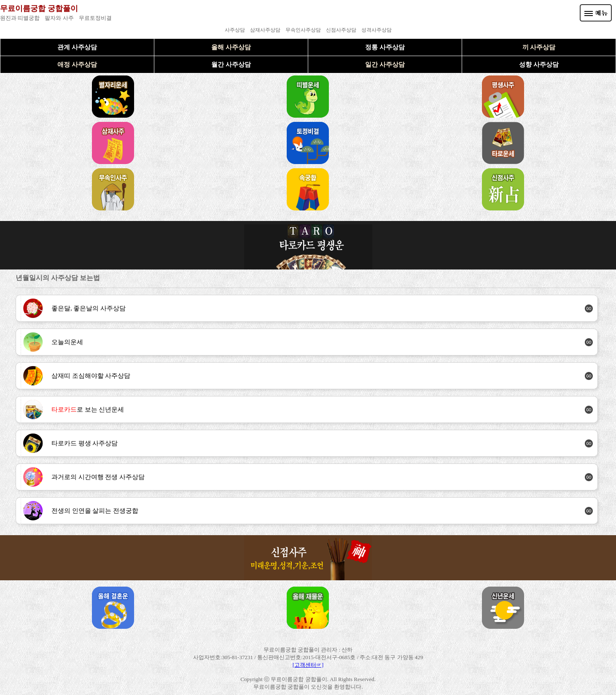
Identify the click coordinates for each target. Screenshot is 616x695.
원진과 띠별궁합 (20, 18)
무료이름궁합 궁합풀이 (39, 8)
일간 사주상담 (385, 65)
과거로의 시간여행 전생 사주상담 (98, 477)
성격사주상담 (377, 30)
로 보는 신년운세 (88, 409)
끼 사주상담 (539, 47)
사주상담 (235, 30)
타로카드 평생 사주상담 (85, 443)
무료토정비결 (95, 18)
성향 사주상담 (539, 65)
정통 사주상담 (385, 47)
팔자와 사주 (59, 18)
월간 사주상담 (231, 65)
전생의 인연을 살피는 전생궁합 (95, 511)
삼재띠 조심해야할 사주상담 (91, 376)
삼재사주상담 (265, 30)
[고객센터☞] (308, 665)
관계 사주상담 (77, 47)
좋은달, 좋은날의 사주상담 (89, 308)
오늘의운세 (67, 342)
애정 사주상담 (77, 65)
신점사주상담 (341, 30)
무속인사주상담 (303, 30)
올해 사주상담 (231, 47)
